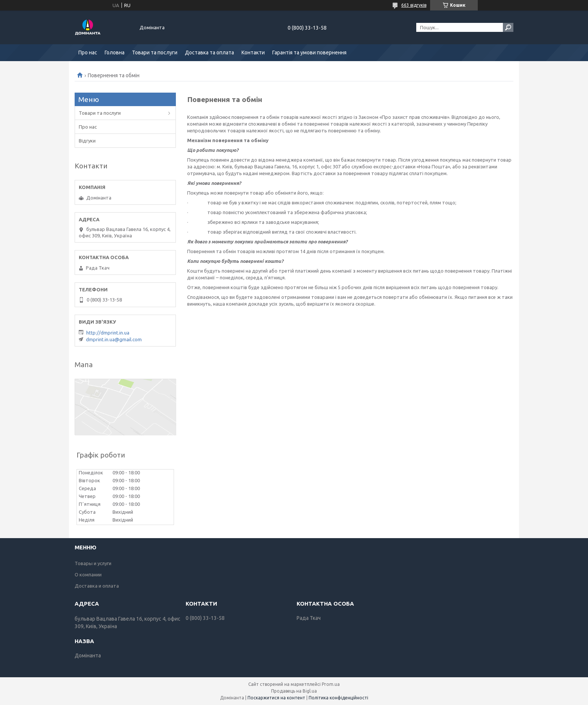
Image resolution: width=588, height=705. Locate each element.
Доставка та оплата (209, 52)
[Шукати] (508, 27)
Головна (115, 52)
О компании (88, 574)
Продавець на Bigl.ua (294, 691)
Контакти (253, 52)
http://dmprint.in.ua (108, 333)
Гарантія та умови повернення (309, 52)
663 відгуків (414, 5)
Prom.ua (331, 684)
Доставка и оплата (97, 586)
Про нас (88, 52)
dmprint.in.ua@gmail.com (114, 339)
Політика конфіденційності (338, 698)
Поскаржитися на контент (276, 698)
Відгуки (87, 141)
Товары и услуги (93, 563)
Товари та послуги (155, 52)
